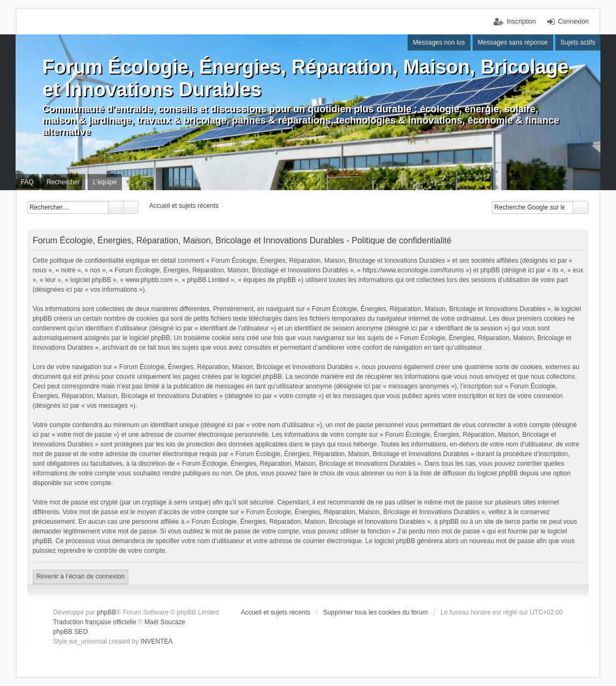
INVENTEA (157, 641)
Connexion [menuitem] (573, 21)
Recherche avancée (131, 207)
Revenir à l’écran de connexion (81, 576)
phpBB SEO (71, 632)
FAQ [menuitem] (27, 182)
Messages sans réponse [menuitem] (513, 42)
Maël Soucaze (165, 622)
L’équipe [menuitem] (105, 182)
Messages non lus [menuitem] (439, 42)
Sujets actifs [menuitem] (578, 42)
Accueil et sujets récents (275, 612)
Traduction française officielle (95, 622)
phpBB (106, 612)
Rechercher (116, 207)
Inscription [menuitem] (521, 21)
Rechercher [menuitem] (63, 182)
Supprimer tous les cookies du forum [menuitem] (376, 612)
